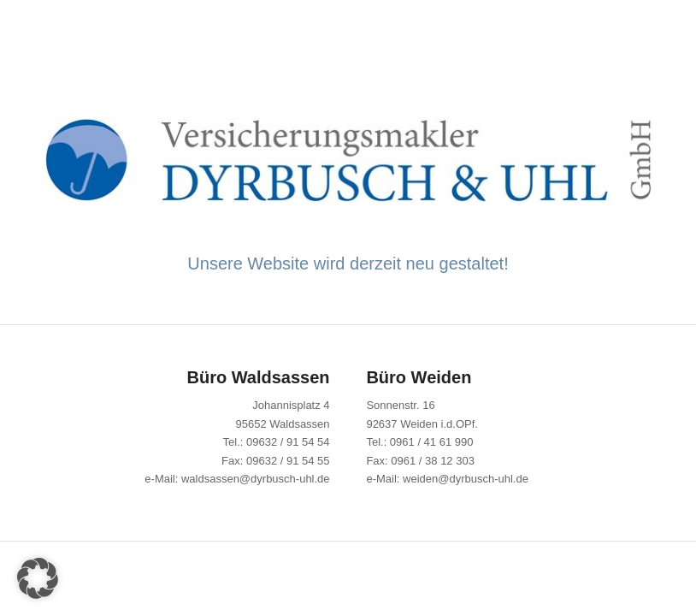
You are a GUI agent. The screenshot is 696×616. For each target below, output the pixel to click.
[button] (38, 578)
